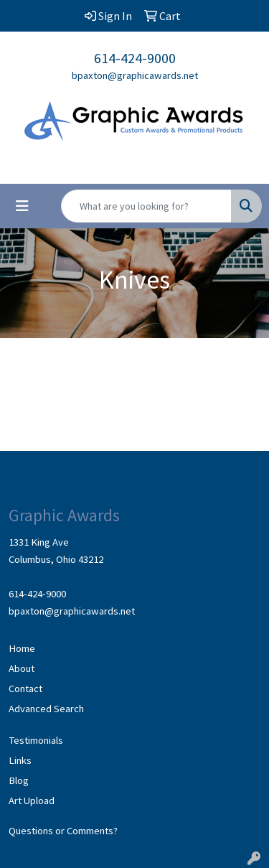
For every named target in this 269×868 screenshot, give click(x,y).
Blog (19, 780)
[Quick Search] (146, 206)
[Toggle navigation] (22, 206)
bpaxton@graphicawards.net (135, 75)
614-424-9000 (135, 58)
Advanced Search (46, 709)
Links (20, 760)
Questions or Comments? (63, 831)
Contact (25, 689)
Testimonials (36, 740)
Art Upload (32, 801)
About (22, 668)
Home (22, 648)
